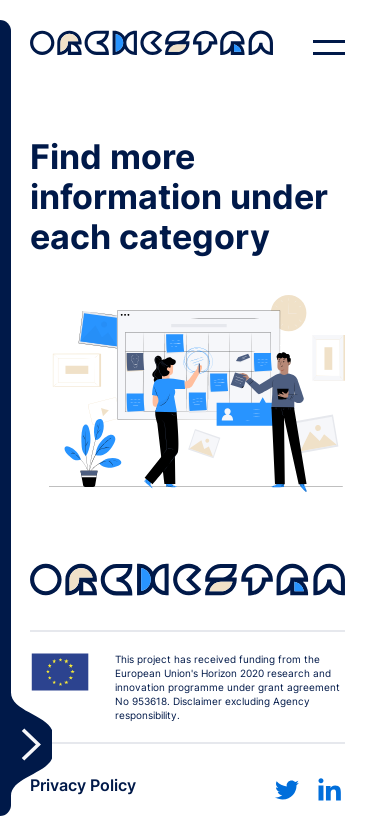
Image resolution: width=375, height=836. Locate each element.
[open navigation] (329, 48)
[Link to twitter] (287, 790)
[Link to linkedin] (329, 790)
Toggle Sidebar (26, 418)
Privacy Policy (83, 785)
